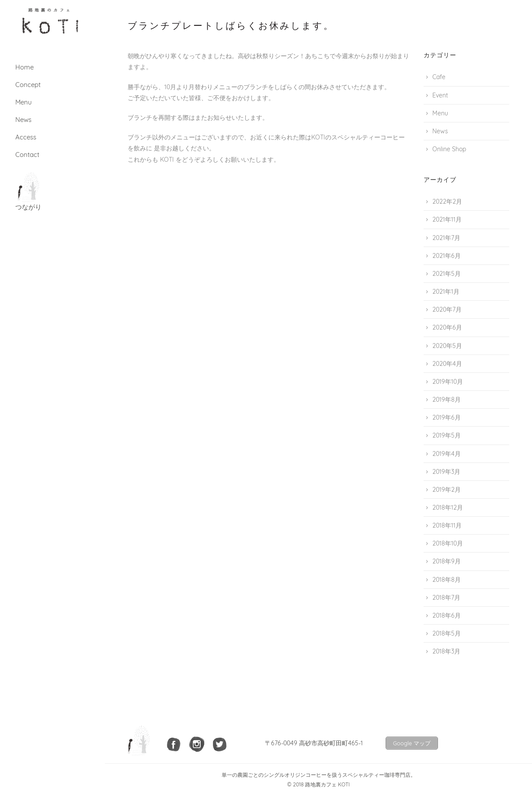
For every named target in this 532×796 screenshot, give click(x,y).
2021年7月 (446, 238)
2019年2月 (447, 490)
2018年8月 (447, 580)
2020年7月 (447, 309)
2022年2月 (447, 202)
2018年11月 (447, 525)
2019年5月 (447, 435)
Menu (440, 113)
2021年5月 (447, 274)
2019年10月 (448, 382)
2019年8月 (447, 400)
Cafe (439, 77)
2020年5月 (447, 346)
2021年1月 (446, 292)
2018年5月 (447, 633)
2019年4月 (447, 454)
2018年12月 (448, 507)
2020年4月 (447, 364)
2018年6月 (447, 615)
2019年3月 (446, 472)
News (440, 131)
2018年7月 (446, 598)
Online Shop (449, 149)
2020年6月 (447, 327)
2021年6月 (447, 256)
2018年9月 (447, 561)
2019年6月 (447, 417)
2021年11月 (447, 219)
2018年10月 (448, 543)
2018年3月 (446, 651)
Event (440, 95)
